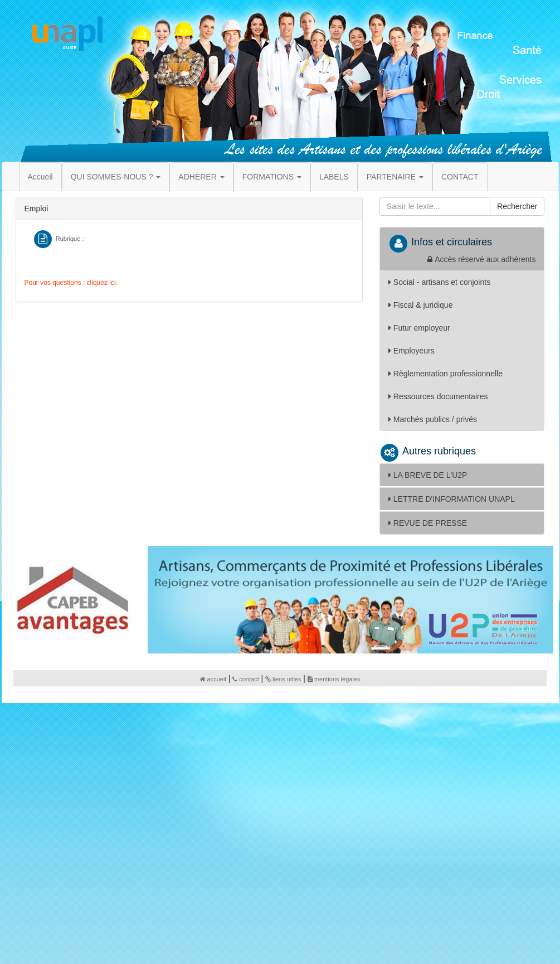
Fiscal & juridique (421, 305)
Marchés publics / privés (433, 419)
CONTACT (460, 177)
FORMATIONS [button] (272, 177)
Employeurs (412, 351)
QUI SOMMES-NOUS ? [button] (116, 177)
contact (245, 679)
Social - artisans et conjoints (439, 282)
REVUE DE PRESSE (428, 523)
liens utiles (283, 679)
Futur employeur (419, 328)
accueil (213, 679)
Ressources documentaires (438, 396)
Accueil (40, 177)
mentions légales (334, 679)
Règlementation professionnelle (445, 374)
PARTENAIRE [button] (395, 177)
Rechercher (517, 206)
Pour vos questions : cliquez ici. (71, 283)
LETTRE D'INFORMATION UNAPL (452, 499)
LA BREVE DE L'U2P (428, 475)
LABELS (334, 177)
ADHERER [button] (201, 177)
